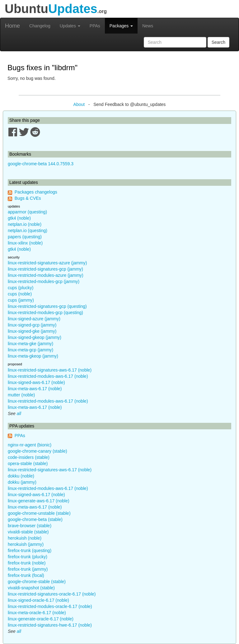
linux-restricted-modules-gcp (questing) (45, 313)
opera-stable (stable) (28, 464)
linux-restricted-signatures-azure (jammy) (47, 263)
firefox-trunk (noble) (27, 563)
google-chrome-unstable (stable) (39, 513)
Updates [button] (70, 26)
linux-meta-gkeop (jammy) (33, 356)
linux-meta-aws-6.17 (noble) (35, 389)
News (148, 26)
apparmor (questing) (27, 212)
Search (218, 42)
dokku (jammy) (22, 482)
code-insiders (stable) (29, 457)
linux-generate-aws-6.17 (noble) (39, 501)
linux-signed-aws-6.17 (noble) (36, 382)
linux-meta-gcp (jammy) (30, 350)
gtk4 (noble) (19, 218)
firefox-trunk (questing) (30, 550)
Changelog (40, 26)
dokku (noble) (21, 476)
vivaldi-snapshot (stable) (31, 588)
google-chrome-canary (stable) (37, 451)
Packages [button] (121, 26)
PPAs (95, 26)
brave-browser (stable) (30, 526)
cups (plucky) (21, 288)
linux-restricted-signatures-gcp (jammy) (45, 269)
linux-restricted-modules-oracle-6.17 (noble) (50, 606)
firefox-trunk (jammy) (28, 569)
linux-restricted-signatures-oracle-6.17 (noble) (52, 594)
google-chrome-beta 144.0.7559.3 (41, 164)
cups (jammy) (21, 300)
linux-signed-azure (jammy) (34, 319)
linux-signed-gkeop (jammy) (35, 337)
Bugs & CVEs (28, 198)
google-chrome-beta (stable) (35, 519)
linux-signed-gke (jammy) (32, 331)
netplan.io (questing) (28, 231)
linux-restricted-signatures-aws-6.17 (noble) (50, 370)
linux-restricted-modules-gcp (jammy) (44, 281)
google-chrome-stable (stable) (37, 582)
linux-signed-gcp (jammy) (32, 325)
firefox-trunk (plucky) (28, 557)
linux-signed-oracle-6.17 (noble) (38, 600)
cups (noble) (20, 294)
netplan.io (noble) (25, 224)
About (79, 104)
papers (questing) (25, 237)
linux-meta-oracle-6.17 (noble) (37, 613)
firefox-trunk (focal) (26, 575)
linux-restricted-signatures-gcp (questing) (47, 306)
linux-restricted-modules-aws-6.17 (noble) (48, 376)
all (19, 413)
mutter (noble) (21, 395)
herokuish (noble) (25, 538)
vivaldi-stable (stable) (28, 532)
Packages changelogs (36, 192)
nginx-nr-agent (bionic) (30, 445)
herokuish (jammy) (26, 544)
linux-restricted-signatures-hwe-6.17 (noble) (50, 625)
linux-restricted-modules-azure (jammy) (46, 275)
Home (12, 26)
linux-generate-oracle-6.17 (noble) (41, 619)
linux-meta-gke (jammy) (30, 344)
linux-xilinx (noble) (25, 243)
